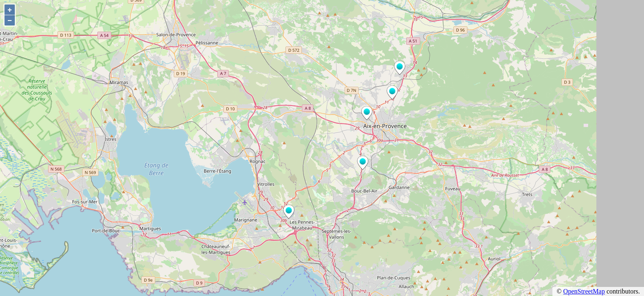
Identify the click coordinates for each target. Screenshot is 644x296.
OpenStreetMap (584, 291)
